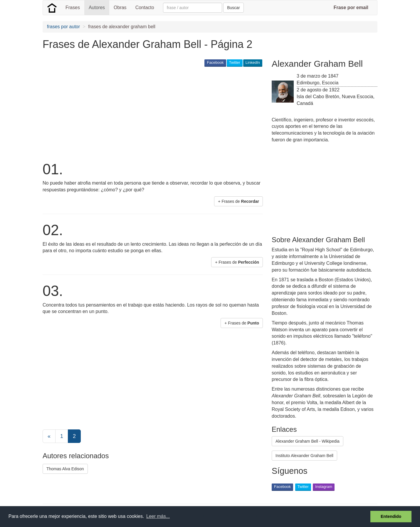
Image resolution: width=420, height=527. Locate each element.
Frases (73, 7)
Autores (97, 7)
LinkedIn (253, 62)
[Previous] (49, 436)
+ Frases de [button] (238, 201)
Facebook (215, 62)
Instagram (324, 487)
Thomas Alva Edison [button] (65, 469)
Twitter (235, 62)
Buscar (233, 8)
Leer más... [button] (158, 516)
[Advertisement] (149, 113)
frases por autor (63, 27)
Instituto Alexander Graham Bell (304, 456)
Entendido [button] (391, 516)
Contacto (145, 7)
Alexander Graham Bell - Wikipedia (308, 441)
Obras (120, 7)
